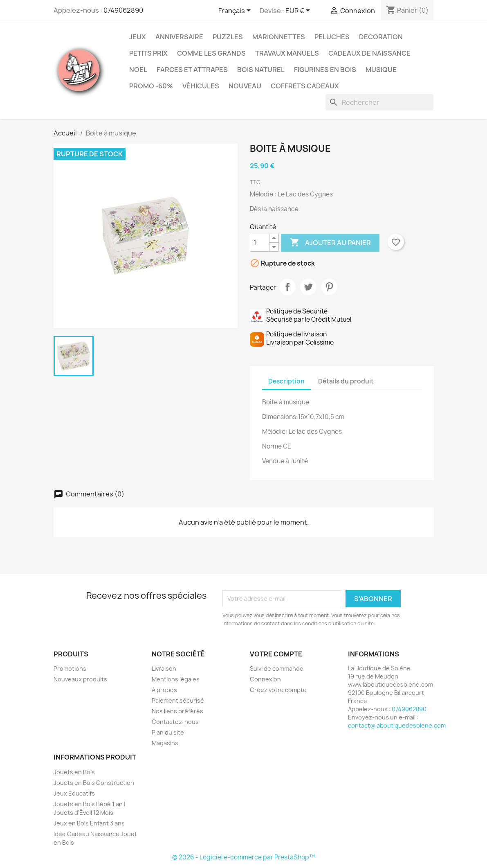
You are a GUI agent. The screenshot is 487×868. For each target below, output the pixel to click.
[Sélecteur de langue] (236, 11)
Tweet (308, 287)
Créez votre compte (278, 690)
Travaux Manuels (287, 53)
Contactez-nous (175, 722)
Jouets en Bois (74, 772)
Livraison (164, 668)
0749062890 (123, 10)
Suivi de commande (277, 668)
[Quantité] (260, 243)
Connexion (265, 679)
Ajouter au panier (330, 243)
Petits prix (148, 53)
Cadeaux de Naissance (369, 53)
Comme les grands (211, 53)
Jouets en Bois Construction (94, 783)
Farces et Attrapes (192, 70)
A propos (164, 690)
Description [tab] (286, 381)
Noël (138, 70)
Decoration (381, 37)
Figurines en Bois (325, 70)
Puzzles (228, 37)
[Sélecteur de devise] (299, 11)
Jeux (138, 37)
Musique (381, 70)
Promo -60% (151, 86)
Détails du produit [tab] (346, 381)
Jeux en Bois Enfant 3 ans (89, 823)
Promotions (70, 668)
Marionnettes (279, 37)
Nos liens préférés (177, 711)
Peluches (332, 37)
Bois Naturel (261, 70)
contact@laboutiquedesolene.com (397, 725)
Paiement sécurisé (178, 700)
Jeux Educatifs (74, 793)
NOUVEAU (245, 86)
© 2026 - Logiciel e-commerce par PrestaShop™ (243, 857)
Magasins (165, 743)
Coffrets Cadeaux (305, 86)
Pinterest (329, 287)
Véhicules (201, 86)
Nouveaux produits (80, 679)
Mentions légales (176, 679)
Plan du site (168, 732)
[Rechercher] (379, 102)
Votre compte (276, 654)
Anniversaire (179, 37)
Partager (287, 287)
